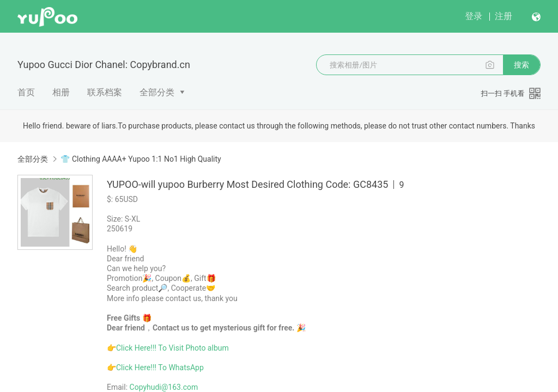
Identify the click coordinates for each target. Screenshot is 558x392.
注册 (504, 16)
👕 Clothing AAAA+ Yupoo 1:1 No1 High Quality (141, 159)
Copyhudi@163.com (164, 387)
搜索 (521, 65)
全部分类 (157, 92)
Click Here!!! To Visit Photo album (172, 348)
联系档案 (105, 92)
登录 (474, 16)
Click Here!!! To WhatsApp (160, 367)
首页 (26, 92)
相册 (61, 92)
